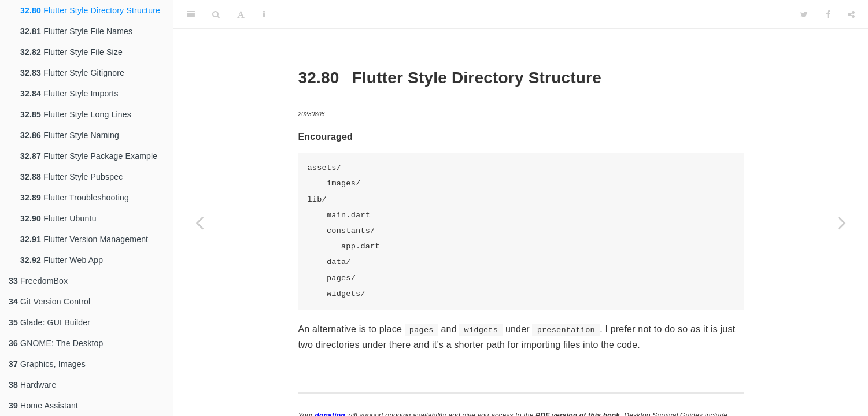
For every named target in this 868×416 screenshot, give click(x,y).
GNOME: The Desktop (56, 343)
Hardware (32, 385)
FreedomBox (38, 281)
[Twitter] (804, 14)
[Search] (216, 14)
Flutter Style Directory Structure (90, 10)
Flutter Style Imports (69, 94)
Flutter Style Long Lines (76, 114)
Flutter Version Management (84, 239)
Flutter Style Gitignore (72, 73)
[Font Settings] (241, 14)
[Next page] (842, 222)
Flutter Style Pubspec (71, 177)
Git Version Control (49, 302)
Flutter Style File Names (76, 31)
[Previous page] (200, 222)
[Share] (851, 14)
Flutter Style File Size (71, 52)
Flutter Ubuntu (58, 218)
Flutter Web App (62, 260)
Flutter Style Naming (70, 135)
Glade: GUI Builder (49, 322)
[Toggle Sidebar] (191, 14)
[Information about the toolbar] (264, 14)
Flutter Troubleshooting (75, 198)
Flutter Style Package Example (89, 156)
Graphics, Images (47, 364)
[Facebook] (828, 14)
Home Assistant (43, 406)
